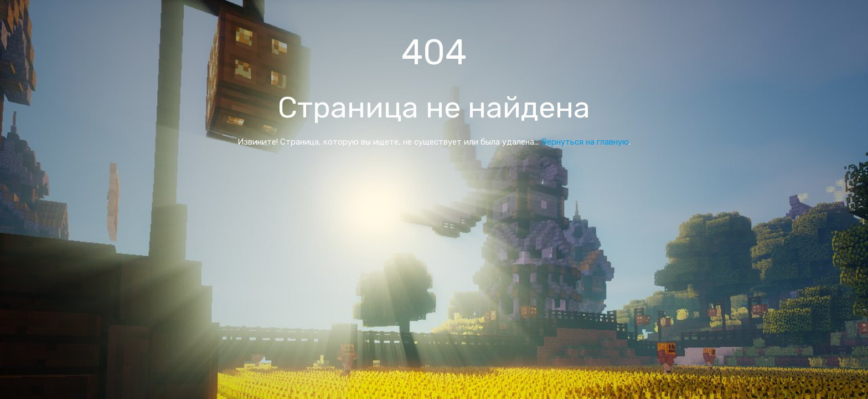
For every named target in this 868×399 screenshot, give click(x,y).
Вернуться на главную (585, 142)
